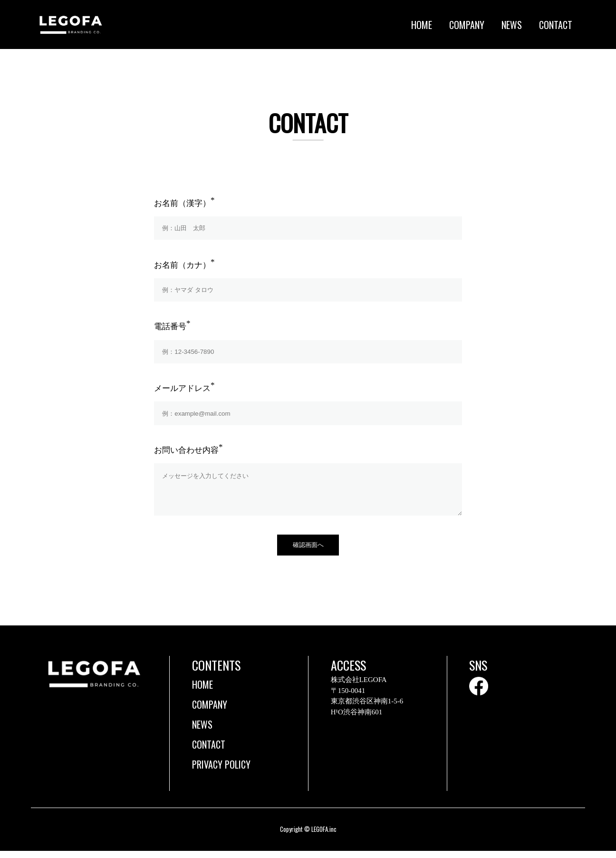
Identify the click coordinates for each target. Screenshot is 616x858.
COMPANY (467, 25)
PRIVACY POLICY (221, 771)
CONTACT (556, 25)
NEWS (512, 25)
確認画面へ (308, 552)
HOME (422, 25)
